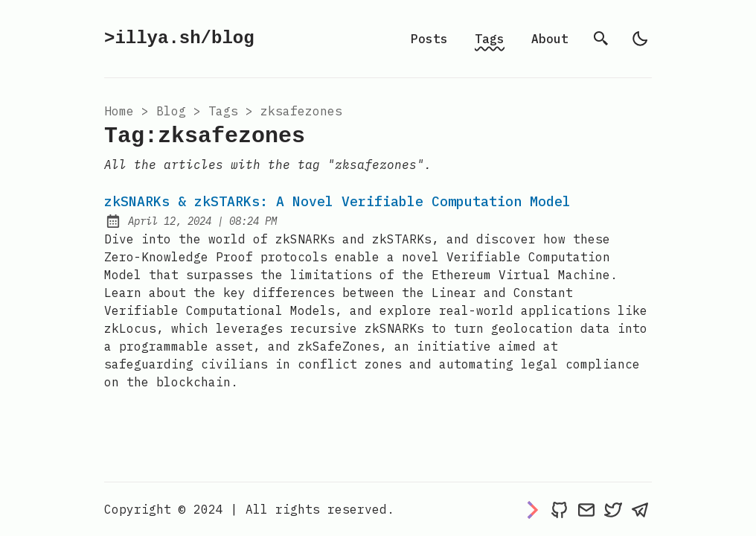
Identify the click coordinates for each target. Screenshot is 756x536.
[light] (640, 39)
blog (171, 111)
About (550, 39)
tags (223, 111)
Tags (490, 39)
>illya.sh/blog (179, 38)
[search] (601, 39)
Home (119, 111)
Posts (429, 39)
